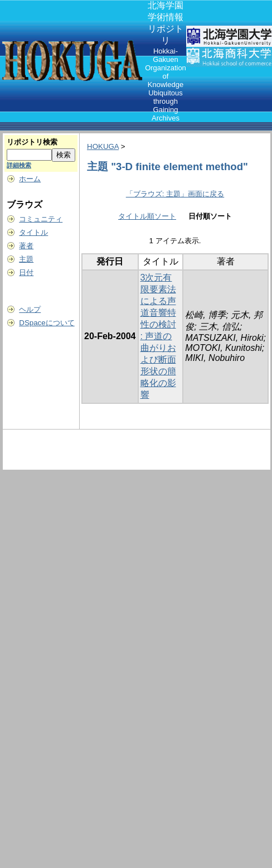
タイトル (33, 232)
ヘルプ (30, 309)
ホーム (30, 179)
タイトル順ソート (147, 216)
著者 (26, 246)
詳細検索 (19, 165)
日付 (26, 273)
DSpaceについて (47, 323)
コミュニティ (41, 219)
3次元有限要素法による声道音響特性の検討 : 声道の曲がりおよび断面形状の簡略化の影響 (158, 336)
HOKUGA (103, 146)
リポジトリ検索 (32, 142)
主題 (26, 259)
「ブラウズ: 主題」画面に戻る (175, 194)
